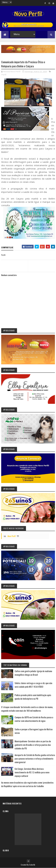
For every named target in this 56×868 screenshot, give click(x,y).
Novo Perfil (11, 536)
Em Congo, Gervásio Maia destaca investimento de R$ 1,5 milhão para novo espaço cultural (32, 772)
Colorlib (32, 865)
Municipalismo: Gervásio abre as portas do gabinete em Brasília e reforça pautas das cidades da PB (33, 745)
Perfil (4, 75)
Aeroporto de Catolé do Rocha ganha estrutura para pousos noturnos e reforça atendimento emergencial (35, 759)
